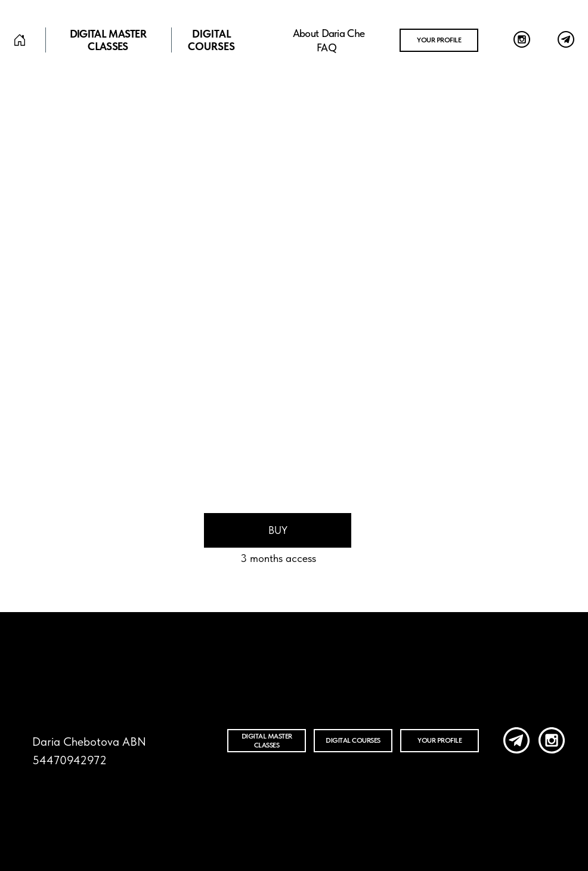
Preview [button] (256, 460)
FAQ (327, 47)
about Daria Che (329, 33)
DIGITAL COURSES (211, 40)
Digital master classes (108, 40)
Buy (278, 530)
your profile (440, 740)
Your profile (439, 40)
